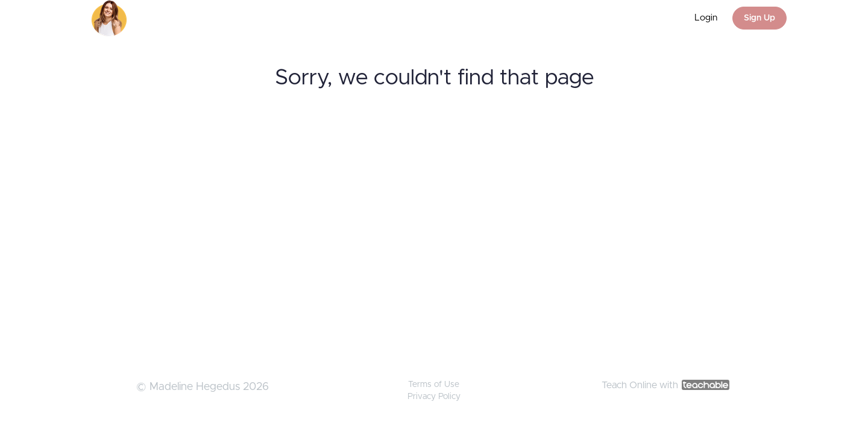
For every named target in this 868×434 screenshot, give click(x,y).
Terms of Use (434, 385)
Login (706, 18)
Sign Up (759, 18)
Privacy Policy (434, 397)
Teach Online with (665, 385)
